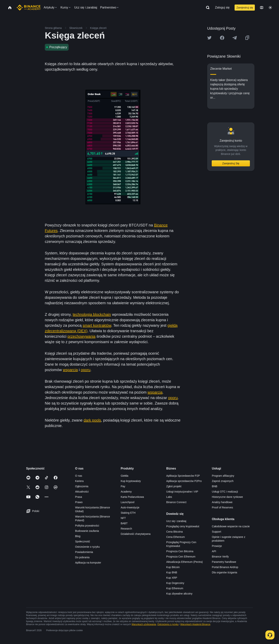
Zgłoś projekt (174, 486)
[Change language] (262, 8)
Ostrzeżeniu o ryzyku (168, 624)
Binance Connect (176, 502)
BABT (124, 523)
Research (126, 529)
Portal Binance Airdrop (225, 567)
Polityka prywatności (87, 526)
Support (217, 532)
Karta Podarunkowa (132, 497)
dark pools (92, 420)
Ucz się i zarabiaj (176, 521)
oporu (86, 370)
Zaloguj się (222, 7)
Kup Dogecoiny (175, 583)
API (214, 551)
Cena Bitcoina (175, 532)
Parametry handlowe (224, 562)
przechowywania (81, 336)
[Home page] (29, 8)
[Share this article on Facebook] (222, 38)
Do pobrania (82, 557)
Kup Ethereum (175, 588)
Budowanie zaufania (87, 531)
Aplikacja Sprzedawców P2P (183, 476)
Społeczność (83, 541)
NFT (123, 518)
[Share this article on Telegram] (235, 38)
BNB (215, 486)
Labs (169, 497)
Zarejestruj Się (231, 163)
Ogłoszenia (82, 486)
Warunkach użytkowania (144, 624)
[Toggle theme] (270, 8)
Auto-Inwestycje (130, 507)
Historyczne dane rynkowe (227, 497)
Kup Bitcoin (173, 567)
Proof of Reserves (222, 507)
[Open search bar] (207, 8)
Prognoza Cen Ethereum (181, 557)
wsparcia (70, 370)
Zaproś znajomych (223, 481)
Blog (78, 536)
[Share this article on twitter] (209, 38)
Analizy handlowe (222, 502)
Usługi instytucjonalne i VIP (182, 492)
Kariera (79, 481)
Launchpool (127, 502)
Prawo (79, 502)
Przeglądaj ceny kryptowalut (183, 526)
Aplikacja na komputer (88, 563)
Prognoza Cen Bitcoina (180, 551)
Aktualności (82, 492)
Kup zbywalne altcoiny (179, 594)
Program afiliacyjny (223, 476)
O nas (79, 476)
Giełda (124, 476)
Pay (123, 486)
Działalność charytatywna (136, 534)
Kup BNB (172, 572)
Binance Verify (220, 557)
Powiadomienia (84, 552)
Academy (126, 492)
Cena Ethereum (176, 537)
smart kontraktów (97, 325)
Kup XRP (172, 578)
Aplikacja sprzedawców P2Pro (184, 481)
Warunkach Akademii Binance (195, 624)
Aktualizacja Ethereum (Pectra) (185, 562)
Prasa (79, 497)
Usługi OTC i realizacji (225, 492)
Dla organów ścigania (225, 572)
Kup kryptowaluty (131, 481)
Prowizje (217, 546)
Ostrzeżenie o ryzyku (87, 547)
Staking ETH (128, 513)
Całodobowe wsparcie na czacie (231, 526)
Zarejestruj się (245, 8)
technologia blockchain (92, 314)
